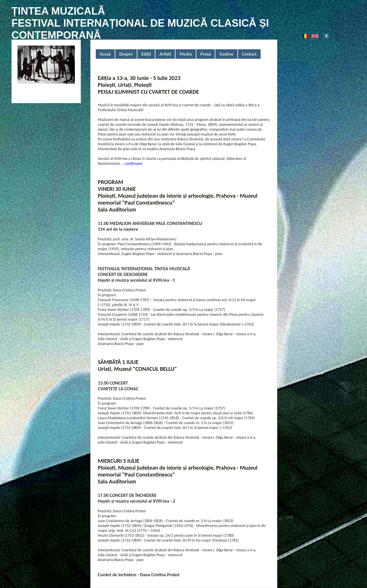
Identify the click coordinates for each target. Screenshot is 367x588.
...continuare (131, 163)
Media (186, 54)
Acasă (105, 54)
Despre (126, 54)
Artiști (165, 54)
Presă (206, 54)
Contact (249, 54)
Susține (226, 54)
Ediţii (146, 54)
